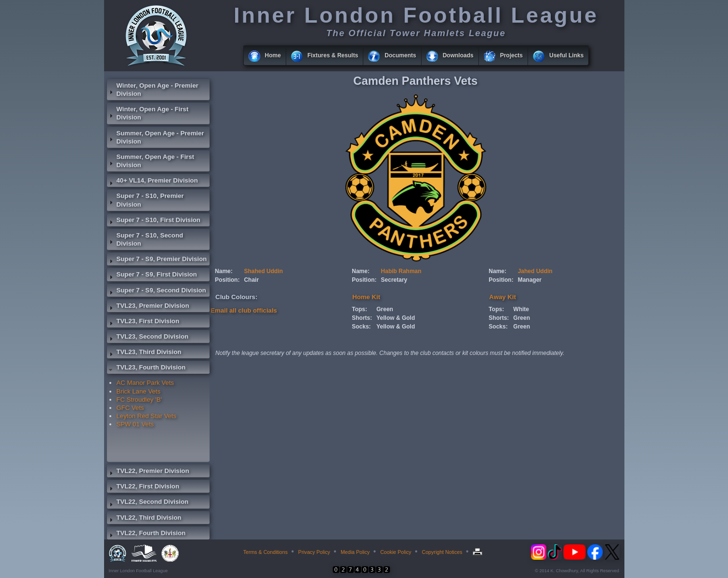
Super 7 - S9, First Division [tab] (152, 276)
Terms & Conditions (265, 552)
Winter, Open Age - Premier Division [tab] (153, 90)
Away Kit (502, 297)
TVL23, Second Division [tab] (148, 338)
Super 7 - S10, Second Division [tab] (145, 239)
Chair (251, 280)
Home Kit (366, 297)
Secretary (394, 280)
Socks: (361, 327)
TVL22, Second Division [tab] (148, 503)
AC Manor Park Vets (145, 383)
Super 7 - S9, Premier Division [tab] (157, 260)
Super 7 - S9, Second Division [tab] (157, 291)
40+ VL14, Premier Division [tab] (152, 182)
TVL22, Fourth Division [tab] (146, 534)
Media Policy (355, 552)
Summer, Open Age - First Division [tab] (151, 161)
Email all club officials (244, 310)
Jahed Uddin (535, 271)
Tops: (359, 309)
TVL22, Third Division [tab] (144, 519)
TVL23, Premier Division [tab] (148, 307)
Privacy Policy (314, 552)
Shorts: (362, 318)
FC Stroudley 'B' (139, 400)
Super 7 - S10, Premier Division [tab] (146, 200)
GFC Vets (130, 408)
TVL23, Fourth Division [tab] (146, 368)
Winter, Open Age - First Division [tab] (148, 113)
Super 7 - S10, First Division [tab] (154, 221)
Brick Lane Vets (139, 391)
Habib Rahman (401, 271)
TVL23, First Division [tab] (143, 322)
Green (385, 309)
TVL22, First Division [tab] (143, 487)
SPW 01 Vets (135, 424)
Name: (224, 271)
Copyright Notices (442, 552)
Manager (530, 280)
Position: (227, 280)
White (521, 309)
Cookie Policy (396, 552)
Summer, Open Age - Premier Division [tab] (156, 137)
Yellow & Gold (396, 318)
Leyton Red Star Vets (147, 416)
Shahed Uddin (263, 271)
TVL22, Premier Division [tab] (148, 472)
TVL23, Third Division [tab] (144, 353)
